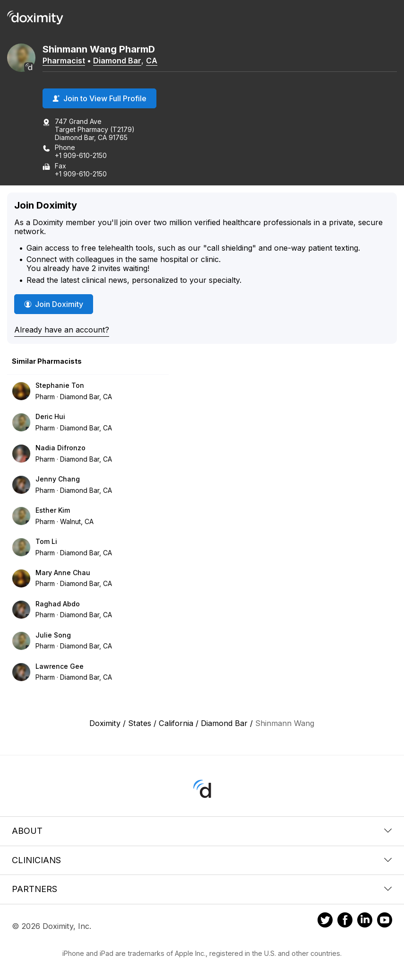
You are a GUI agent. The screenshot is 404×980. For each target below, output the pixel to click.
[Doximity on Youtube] (385, 921)
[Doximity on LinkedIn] (365, 921)
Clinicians (202, 860)
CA (152, 61)
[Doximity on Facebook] (345, 921)
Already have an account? (62, 330)
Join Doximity (54, 304)
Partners (202, 889)
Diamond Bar (117, 61)
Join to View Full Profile (99, 98)
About (202, 831)
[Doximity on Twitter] (325, 921)
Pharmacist (64, 61)
